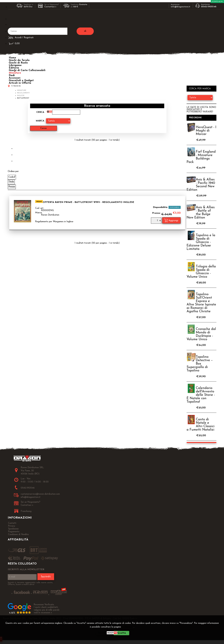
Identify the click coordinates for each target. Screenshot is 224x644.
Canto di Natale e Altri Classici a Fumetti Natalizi (201, 425)
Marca (40, 121)
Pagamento (14, 532)
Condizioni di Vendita (18, 535)
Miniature (15, 73)
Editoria (14, 68)
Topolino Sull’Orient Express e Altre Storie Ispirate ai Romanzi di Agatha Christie (201, 303)
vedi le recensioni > (43, 613)
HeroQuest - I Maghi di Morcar (206, 131)
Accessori (15, 78)
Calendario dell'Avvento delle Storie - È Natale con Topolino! (201, 395)
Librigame (15, 65)
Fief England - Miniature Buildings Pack (201, 157)
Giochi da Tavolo (19, 60)
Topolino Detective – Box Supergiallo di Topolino (200, 364)
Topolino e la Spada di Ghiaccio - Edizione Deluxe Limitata (201, 242)
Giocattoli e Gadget (21, 80)
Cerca (40, 112)
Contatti (12, 523)
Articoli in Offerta (20, 83)
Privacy (128, 627)
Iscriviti (46, 577)
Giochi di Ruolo (18, 63)
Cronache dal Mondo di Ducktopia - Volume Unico (201, 334)
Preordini (195, 118)
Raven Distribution (50, 215)
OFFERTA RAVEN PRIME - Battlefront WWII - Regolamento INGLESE (88, 202)
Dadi (12, 75)
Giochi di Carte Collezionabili (27, 70)
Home (12, 58)
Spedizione (13, 529)
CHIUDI (113, 637)
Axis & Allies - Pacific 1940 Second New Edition (201, 185)
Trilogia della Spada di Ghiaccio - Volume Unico (201, 272)
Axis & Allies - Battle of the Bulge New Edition (201, 213)
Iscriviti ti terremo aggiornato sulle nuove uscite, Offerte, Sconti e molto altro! (30, 584)
